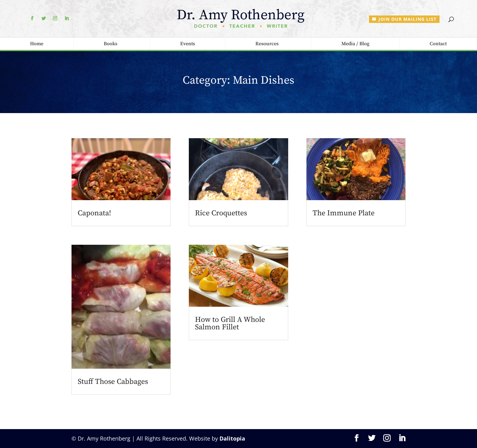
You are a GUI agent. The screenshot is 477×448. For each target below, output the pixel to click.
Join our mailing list (408, 19)
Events (188, 44)
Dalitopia (232, 438)
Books (111, 44)
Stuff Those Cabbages (113, 382)
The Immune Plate (344, 213)
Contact (438, 44)
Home (37, 44)
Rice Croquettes (221, 213)
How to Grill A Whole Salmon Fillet (230, 323)
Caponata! (94, 213)
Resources (267, 44)
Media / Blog (355, 44)
